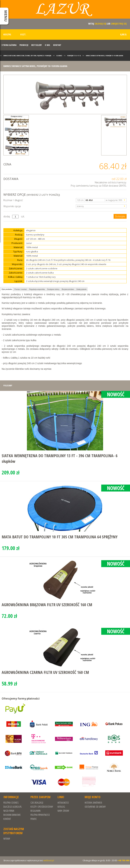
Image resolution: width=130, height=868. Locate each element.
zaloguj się (100, 24)
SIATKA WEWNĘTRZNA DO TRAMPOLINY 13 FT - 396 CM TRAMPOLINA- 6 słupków (60, 458)
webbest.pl (49, 860)
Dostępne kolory (53, 289)
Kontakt (57, 45)
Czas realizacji (37, 803)
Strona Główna (9, 45)
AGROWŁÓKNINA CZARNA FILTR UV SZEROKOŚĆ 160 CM (45, 672)
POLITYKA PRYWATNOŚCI (40, 815)
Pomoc (34, 819)
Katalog (61, 807)
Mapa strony (63, 811)
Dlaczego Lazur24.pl (13, 807)
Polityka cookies (11, 803)
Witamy (7, 839)
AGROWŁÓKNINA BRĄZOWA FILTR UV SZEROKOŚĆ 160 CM (47, 605)
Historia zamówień (93, 803)
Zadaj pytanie (81, 289)
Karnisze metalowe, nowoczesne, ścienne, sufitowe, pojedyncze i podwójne (27, 56)
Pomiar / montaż (21, 289)
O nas (47, 45)
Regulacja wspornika (37, 289)
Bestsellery (37, 45)
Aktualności (63, 803)
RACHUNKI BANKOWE (12, 815)
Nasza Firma (9, 811)
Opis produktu (7, 289)
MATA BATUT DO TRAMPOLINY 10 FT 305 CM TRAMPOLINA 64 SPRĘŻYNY (60, 537)
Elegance (59, 56)
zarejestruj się (119, 24)
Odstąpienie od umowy (95, 807)
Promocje (24, 45)
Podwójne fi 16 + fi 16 (74, 56)
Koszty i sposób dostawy (42, 807)
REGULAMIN (35, 811)
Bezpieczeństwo (68, 289)
